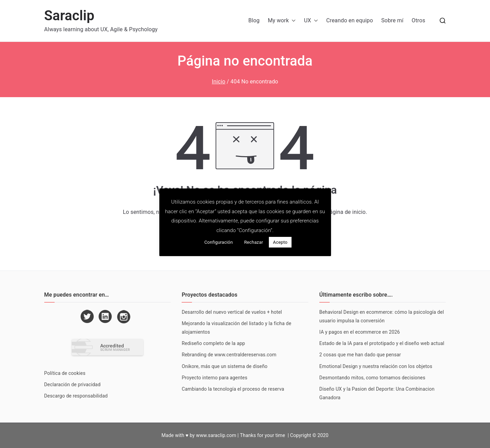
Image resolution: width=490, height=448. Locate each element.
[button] (292, 21)
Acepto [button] (280, 242)
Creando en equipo (350, 20)
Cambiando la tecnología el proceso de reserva (233, 389)
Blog (254, 20)
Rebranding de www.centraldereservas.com (229, 355)
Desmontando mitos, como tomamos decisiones (372, 378)
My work (282, 21)
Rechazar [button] (254, 242)
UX (311, 21)
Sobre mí (392, 20)
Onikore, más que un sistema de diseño (225, 366)
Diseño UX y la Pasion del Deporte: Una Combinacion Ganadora (377, 393)
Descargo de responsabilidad (76, 396)
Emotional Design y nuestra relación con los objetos (376, 366)
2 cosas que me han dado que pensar (360, 355)
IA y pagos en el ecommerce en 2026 (360, 332)
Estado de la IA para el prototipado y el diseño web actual (382, 343)
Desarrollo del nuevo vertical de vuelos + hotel (232, 312)
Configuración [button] (219, 242)
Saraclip (70, 16)
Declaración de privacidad (72, 384)
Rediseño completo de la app (213, 343)
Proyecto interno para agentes (214, 378)
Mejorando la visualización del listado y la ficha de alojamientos (236, 328)
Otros (419, 20)
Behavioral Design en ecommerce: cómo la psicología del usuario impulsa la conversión (382, 316)
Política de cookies (65, 373)
